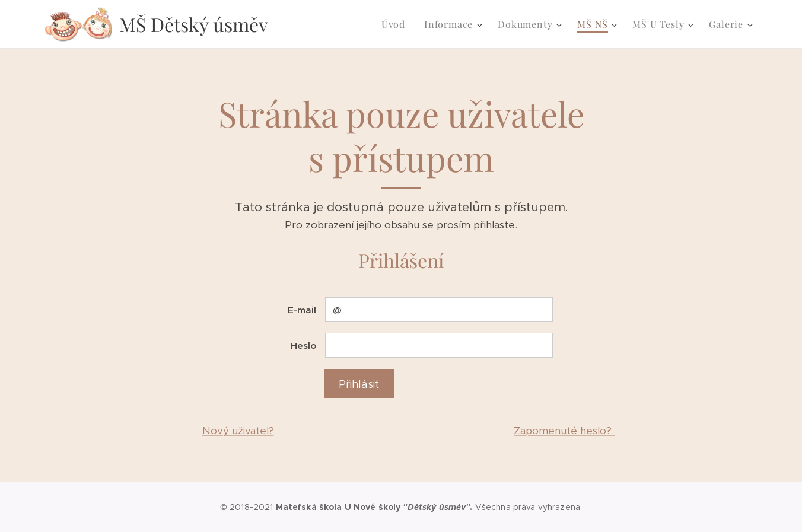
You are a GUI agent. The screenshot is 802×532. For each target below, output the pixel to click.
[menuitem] (397, 24)
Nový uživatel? (238, 431)
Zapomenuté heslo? (564, 431)
